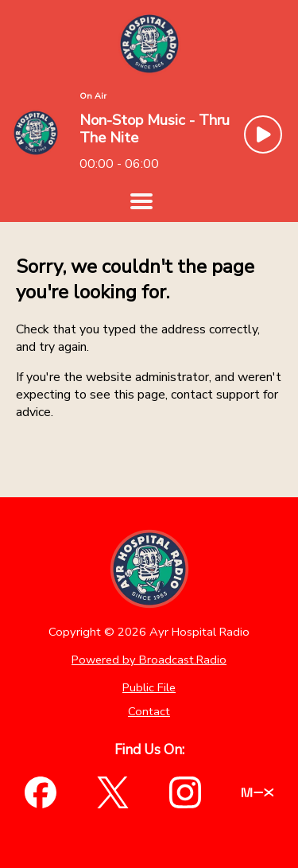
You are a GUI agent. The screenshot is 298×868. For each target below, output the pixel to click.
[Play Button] (263, 134)
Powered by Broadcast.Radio (149, 660)
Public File (149, 687)
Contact (149, 711)
